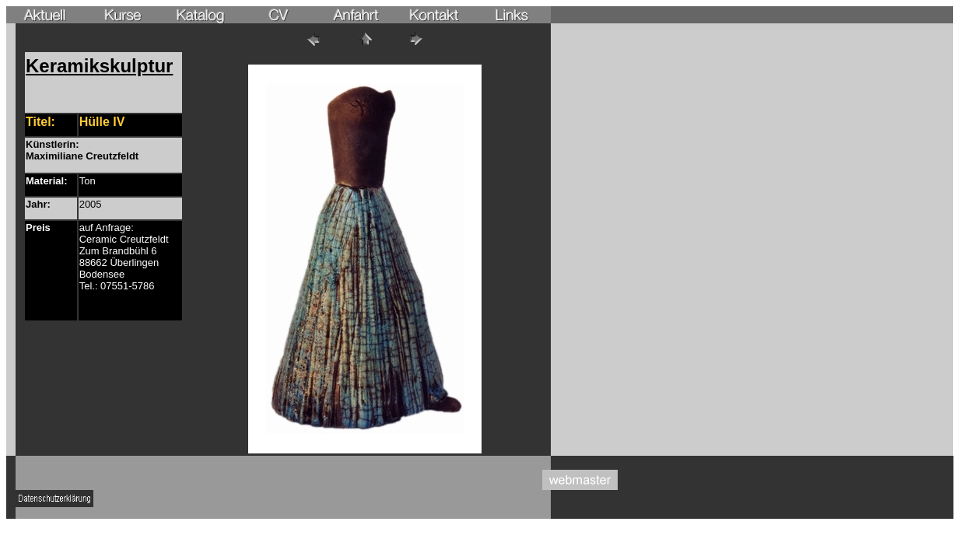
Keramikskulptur (99, 66)
